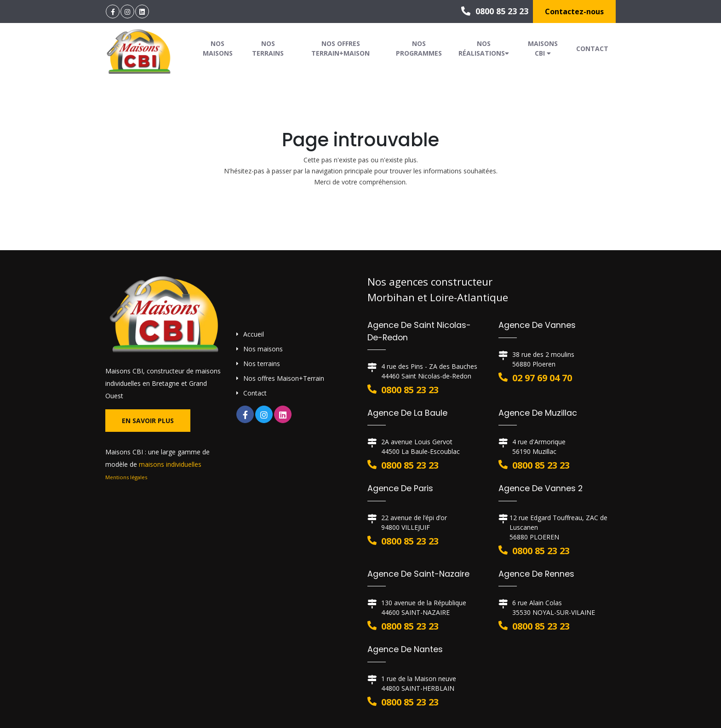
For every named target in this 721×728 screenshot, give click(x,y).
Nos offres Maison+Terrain (284, 378)
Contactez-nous (574, 11)
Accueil (254, 334)
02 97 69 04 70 (542, 378)
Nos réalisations (484, 48)
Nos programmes (419, 48)
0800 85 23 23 (495, 11)
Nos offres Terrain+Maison (340, 48)
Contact (592, 49)
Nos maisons (218, 48)
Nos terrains (268, 48)
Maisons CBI (543, 48)
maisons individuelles (170, 464)
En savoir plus (148, 421)
